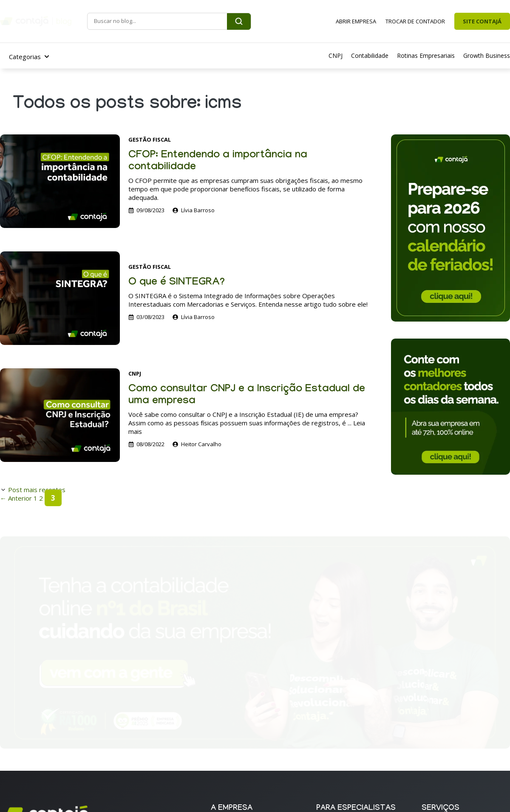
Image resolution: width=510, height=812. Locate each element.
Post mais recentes (37, 490)
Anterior (16, 498)
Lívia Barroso (198, 210)
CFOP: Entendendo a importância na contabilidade (218, 162)
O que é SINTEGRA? (177, 283)
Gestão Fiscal (150, 140)
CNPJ (135, 373)
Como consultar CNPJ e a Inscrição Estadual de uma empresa (247, 396)
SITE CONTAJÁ (482, 21)
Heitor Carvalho (201, 444)
